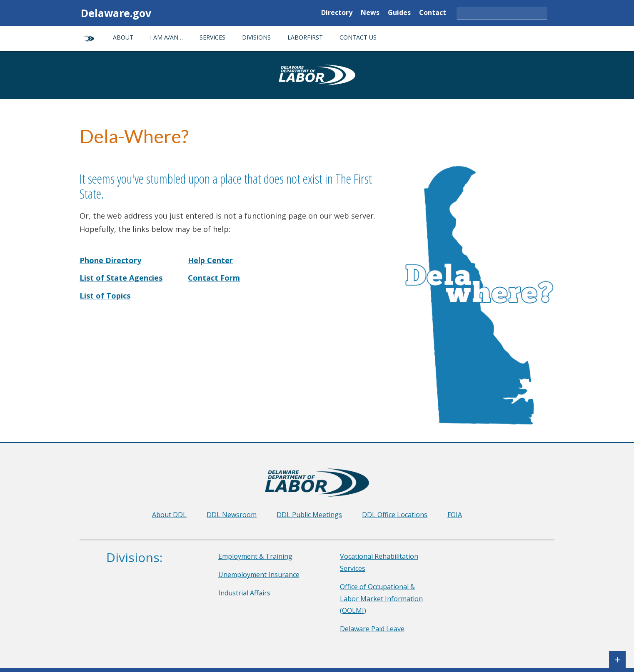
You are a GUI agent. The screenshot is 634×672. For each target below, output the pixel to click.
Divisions (256, 37)
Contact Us (358, 37)
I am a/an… (166, 37)
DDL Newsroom (232, 515)
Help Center (210, 260)
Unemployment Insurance (259, 575)
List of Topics (105, 296)
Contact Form (214, 278)
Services (212, 37)
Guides (399, 13)
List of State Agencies (121, 278)
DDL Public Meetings (309, 515)
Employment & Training (255, 556)
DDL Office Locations (395, 515)
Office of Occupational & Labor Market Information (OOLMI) (381, 599)
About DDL (169, 515)
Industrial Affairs (244, 593)
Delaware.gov (116, 13)
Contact (433, 13)
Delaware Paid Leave (372, 629)
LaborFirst (305, 37)
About (123, 37)
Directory (337, 13)
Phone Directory (110, 260)
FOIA (455, 515)
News (370, 13)
